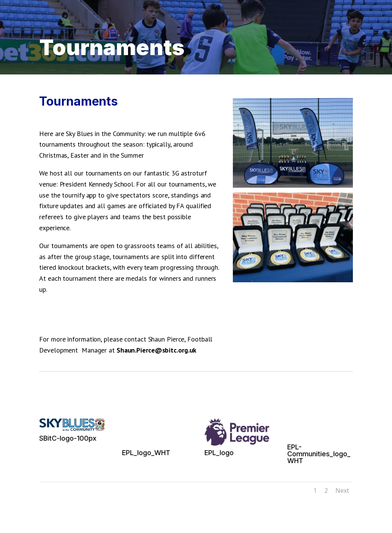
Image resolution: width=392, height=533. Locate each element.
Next (342, 490)
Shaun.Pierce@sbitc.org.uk (157, 350)
